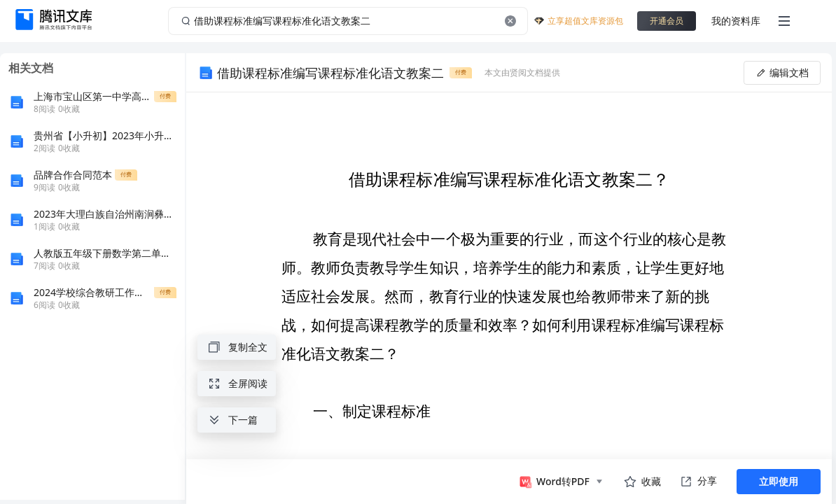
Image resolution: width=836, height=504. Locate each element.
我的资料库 (736, 21)
